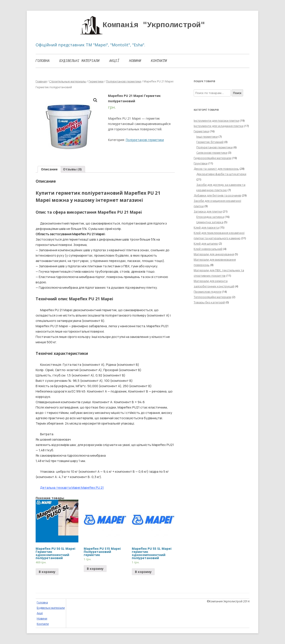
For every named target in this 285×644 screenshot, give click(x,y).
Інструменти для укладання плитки (219, 126)
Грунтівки (201, 163)
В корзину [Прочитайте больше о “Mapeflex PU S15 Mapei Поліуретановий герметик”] (95, 569)
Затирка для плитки (208, 211)
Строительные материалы (68, 81)
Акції (114, 61)
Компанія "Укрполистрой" (154, 25)
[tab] (49, 169)
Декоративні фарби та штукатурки (221, 174)
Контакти (159, 61)
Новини (135, 61)
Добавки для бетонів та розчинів (217, 195)
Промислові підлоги (208, 292)
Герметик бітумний (210, 142)
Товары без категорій (209, 302)
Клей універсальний (208, 249)
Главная (41, 81)
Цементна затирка (210, 222)
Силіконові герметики (212, 153)
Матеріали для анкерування (214, 254)
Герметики (96, 81)
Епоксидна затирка (210, 217)
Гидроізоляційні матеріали (213, 158)
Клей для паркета (206, 227)
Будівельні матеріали (79, 61)
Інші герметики (207, 137)
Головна (43, 61)
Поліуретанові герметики (124, 81)
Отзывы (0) (72, 169)
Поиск (237, 93)
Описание (49, 169)
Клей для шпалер (206, 243)
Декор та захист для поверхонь (216, 169)
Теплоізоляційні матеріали (213, 297)
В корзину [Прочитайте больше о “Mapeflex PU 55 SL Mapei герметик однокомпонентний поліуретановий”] (143, 572)
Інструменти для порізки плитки (216, 121)
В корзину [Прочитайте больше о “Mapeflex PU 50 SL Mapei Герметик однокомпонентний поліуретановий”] (47, 572)
